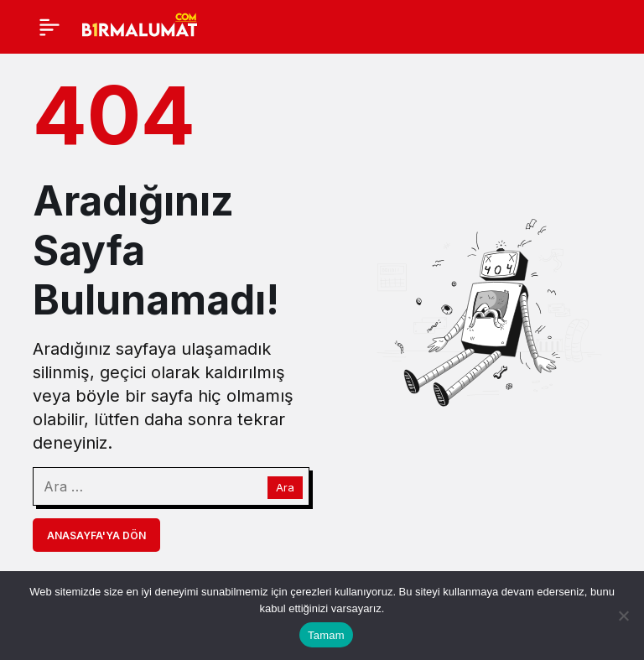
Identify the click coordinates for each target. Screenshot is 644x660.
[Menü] (49, 27)
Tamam (326, 635)
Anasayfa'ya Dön (96, 535)
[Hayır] (623, 616)
